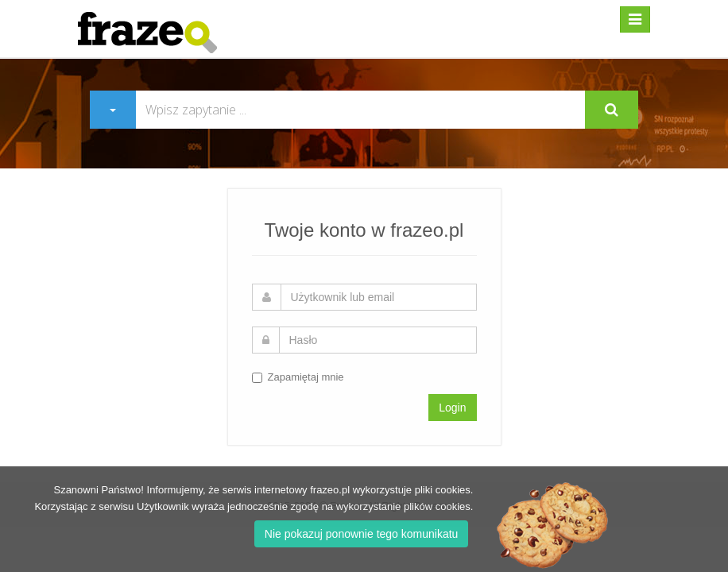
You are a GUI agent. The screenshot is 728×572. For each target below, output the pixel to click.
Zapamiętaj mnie (298, 377)
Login (452, 408)
